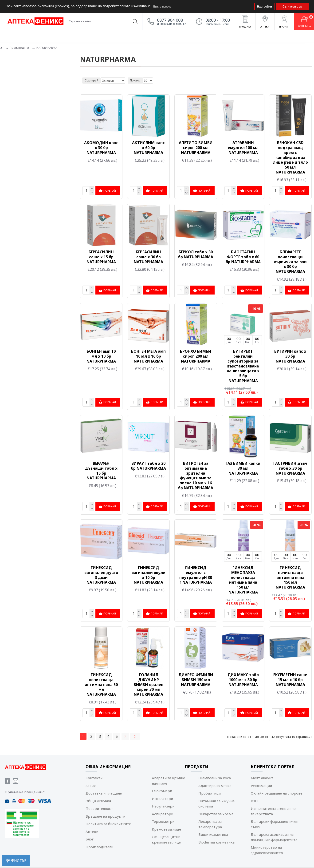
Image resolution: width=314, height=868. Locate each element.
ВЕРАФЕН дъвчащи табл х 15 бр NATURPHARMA (101, 470)
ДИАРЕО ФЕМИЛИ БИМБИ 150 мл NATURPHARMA (196, 678)
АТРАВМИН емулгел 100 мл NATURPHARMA (243, 148)
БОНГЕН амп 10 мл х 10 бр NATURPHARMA (101, 356)
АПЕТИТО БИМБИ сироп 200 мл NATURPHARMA (196, 148)
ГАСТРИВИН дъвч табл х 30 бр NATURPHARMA (290, 468)
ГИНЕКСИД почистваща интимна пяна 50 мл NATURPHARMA (101, 683)
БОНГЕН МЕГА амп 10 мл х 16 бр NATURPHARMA (148, 356)
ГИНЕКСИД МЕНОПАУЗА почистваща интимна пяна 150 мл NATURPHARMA (243, 579)
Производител (20, 48)
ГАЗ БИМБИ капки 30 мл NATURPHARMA (243, 468)
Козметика (16, 105)
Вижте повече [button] (162, 7)
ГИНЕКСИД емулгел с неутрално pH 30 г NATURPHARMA (196, 574)
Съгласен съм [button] (292, 7)
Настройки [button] (265, 7)
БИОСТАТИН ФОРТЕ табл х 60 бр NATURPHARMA (243, 257)
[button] (250, 7)
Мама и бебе (18, 119)
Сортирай (91, 80)
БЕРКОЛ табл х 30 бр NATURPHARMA (196, 254)
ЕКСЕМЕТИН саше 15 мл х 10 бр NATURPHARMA (290, 678)
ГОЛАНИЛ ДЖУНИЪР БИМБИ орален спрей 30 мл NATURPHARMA (149, 683)
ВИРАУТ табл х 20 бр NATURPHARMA (148, 465)
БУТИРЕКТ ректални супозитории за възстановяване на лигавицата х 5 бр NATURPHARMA (243, 366)
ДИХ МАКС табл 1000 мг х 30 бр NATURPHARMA (243, 678)
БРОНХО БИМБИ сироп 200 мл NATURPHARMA (196, 356)
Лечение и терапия (21, 112)
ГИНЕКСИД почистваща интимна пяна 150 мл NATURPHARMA (290, 577)
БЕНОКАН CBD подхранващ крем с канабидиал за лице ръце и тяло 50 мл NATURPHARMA (290, 157)
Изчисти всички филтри (27, 203)
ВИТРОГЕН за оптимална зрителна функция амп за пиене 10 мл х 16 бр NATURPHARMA (196, 475)
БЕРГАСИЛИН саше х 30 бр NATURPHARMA (148, 257)
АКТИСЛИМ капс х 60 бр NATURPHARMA (148, 148)
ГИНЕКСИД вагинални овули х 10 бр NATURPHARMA (149, 574)
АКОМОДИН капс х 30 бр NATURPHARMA (101, 148)
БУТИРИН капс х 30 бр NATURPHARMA (290, 356)
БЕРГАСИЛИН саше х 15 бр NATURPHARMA (101, 257)
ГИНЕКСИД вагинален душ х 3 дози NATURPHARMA (101, 574)
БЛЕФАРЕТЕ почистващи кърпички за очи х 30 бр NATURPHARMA (290, 262)
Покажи (135, 80)
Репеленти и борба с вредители (30, 126)
